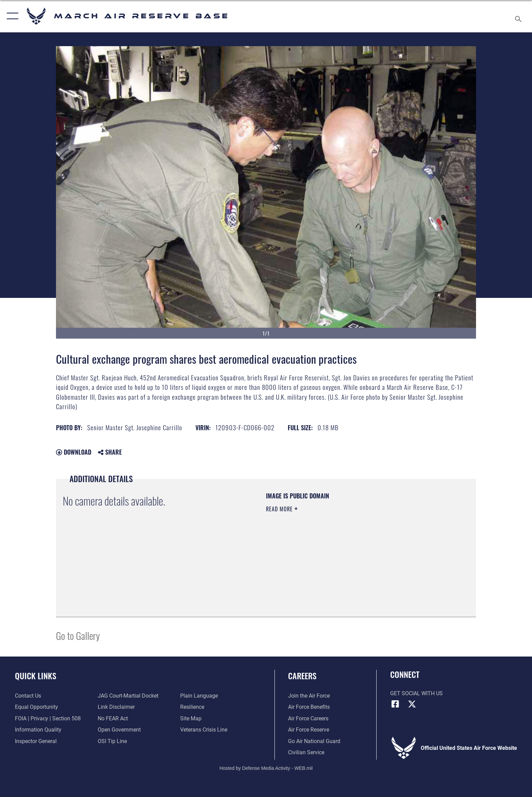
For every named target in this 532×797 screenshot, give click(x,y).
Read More (280, 509)
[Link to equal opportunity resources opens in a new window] (36, 707)
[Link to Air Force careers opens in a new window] (308, 718)
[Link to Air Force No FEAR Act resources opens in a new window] (113, 718)
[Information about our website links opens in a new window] (116, 707)
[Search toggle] (519, 16)
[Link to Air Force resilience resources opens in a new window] (192, 707)
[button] (11, 16)
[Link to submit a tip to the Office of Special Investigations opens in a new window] (112, 741)
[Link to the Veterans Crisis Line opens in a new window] (204, 730)
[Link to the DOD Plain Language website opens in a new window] (199, 696)
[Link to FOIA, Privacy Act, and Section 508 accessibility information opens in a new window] (48, 718)
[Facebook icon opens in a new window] (395, 704)
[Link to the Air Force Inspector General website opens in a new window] (36, 741)
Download (74, 452)
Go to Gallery (78, 635)
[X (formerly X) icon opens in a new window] (412, 704)
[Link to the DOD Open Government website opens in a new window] (119, 730)
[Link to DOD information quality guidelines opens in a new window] (38, 730)
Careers (302, 676)
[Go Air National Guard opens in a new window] (314, 741)
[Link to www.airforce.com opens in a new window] (309, 696)
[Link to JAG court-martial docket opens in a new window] (128, 696)
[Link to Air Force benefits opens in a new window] (309, 707)
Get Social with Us (416, 693)
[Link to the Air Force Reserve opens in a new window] (309, 730)
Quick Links (36, 676)
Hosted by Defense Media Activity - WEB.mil (266, 768)
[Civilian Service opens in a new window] (306, 752)
